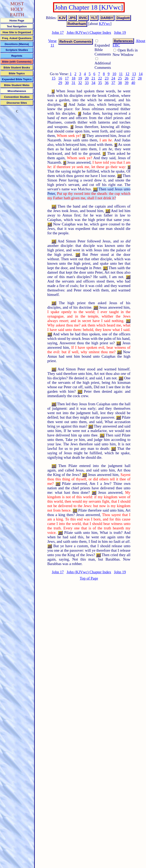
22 (100, 78)
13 (134, 74)
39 (127, 83)
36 (107, 83)
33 (87, 83)
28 (140, 78)
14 (141, 74)
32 (80, 83)
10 (114, 74)
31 (74, 83)
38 (120, 83)
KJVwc (105, 24)
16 (60, 78)
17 (67, 78)
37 (113, 83)
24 (113, 78)
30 (67, 83)
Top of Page (89, 578)
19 (80, 78)
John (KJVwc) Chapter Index (89, 33)
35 (100, 83)
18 (74, 78)
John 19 (120, 33)
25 (120, 78)
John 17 (58, 33)
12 (127, 74)
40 (133, 83)
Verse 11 (52, 43)
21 (93, 78)
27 (133, 78)
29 (60, 83)
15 (54, 78)
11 (121, 74)
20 (87, 78)
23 (107, 78)
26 (127, 78)
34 (93, 83)
